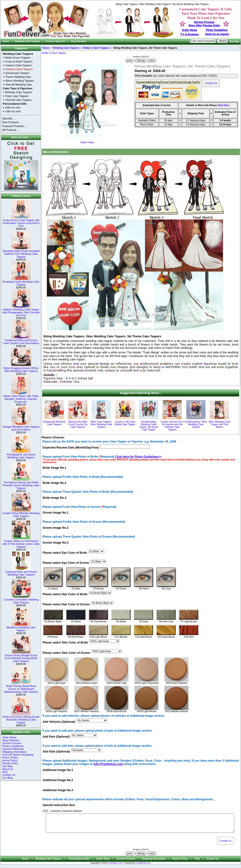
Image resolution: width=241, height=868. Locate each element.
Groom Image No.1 (56, 513)
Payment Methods (13, 749)
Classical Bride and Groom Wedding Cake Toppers (21, 572)
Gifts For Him (13, 111)
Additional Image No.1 (58, 770)
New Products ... (12, 122)
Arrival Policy (10, 760)
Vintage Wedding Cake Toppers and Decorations (21, 427)
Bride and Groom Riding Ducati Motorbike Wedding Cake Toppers (21, 718)
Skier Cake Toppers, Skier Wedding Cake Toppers (101, 424)
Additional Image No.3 (58, 790)
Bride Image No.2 (55, 483)
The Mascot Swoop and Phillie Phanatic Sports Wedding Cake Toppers (21, 484)
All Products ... (11, 130)
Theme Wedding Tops (18, 77)
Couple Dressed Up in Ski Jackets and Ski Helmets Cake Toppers (172, 426)
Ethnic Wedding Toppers (20, 81)
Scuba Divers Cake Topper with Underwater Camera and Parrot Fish (21, 222)
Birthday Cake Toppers (19, 92)
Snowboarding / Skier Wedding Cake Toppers (196, 424)
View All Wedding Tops (19, 85)
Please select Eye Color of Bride (65, 553)
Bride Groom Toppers (18, 58)
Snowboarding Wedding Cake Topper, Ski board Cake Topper (149, 426)
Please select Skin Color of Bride (65, 643)
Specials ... (9, 118)
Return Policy (10, 758)
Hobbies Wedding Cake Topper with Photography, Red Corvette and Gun (21, 311)
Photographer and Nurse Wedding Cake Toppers (21, 455)
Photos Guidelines (13, 746)
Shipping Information (14, 752)
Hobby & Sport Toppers (96, 48)
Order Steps (190, 30)
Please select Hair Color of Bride (65, 595)
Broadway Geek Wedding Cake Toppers (21, 282)
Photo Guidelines (217, 30)
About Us (8, 769)
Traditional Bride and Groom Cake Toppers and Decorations (21, 340)
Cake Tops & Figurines (18, 88)
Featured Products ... (15, 126)
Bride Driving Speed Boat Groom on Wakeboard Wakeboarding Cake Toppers (21, 688)
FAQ (5, 772)
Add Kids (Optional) (56, 752)
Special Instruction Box (59, 805)
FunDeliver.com (115, 867)
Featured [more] (21, 196)
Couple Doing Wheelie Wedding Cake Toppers (21, 513)
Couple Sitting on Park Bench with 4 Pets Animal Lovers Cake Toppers (21, 543)
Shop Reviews (78, 41)
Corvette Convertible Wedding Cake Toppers (21, 600)
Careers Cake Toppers (18, 65)
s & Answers (190, 34)
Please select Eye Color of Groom (66, 563)
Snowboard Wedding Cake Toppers (54, 423)
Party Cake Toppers (17, 96)
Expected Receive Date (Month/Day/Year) (71, 448)
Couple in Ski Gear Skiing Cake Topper (125, 423)
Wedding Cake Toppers (27, 41)
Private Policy (10, 763)
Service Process (12, 743)
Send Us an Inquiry (217, 34)
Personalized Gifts (15, 104)
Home (6, 41)
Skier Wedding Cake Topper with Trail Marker (220, 424)
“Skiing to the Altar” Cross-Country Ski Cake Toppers (78, 424)
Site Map (234, 42)
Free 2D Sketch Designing (18, 755)
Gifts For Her (13, 108)
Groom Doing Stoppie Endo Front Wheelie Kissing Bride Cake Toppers (21, 657)
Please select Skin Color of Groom (66, 653)
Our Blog (7, 778)
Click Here (223, 105)
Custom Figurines (55, 41)
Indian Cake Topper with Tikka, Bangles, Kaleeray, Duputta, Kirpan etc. (21, 398)
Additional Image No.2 (58, 780)
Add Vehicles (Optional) (59, 722)
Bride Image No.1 (55, 468)
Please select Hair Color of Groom (66, 605)
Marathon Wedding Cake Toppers (21, 628)
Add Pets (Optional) (56, 737)
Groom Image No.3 (56, 543)
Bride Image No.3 (55, 498)
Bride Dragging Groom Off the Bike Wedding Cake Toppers (21, 368)
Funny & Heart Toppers (19, 61)
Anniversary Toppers (17, 73)
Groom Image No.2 (56, 528)
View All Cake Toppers (18, 100)
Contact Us (9, 775)
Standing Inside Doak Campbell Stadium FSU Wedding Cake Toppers (21, 253)
